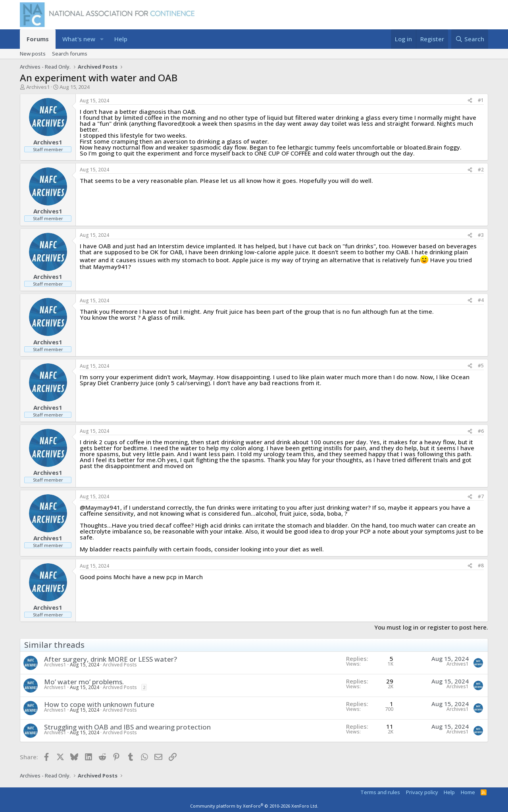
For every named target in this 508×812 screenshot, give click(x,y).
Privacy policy (422, 792)
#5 (481, 366)
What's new (79, 39)
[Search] (470, 39)
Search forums (70, 54)
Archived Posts (120, 665)
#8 (481, 565)
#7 (481, 496)
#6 (481, 431)
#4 (481, 300)
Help (121, 39)
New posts (33, 54)
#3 (481, 235)
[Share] (470, 101)
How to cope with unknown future (99, 704)
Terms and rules (380, 792)
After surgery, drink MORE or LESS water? (111, 659)
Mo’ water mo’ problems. (84, 682)
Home (468, 792)
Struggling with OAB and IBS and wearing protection (127, 727)
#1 (481, 100)
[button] (102, 39)
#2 (481, 170)
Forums (38, 39)
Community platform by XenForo (254, 806)
